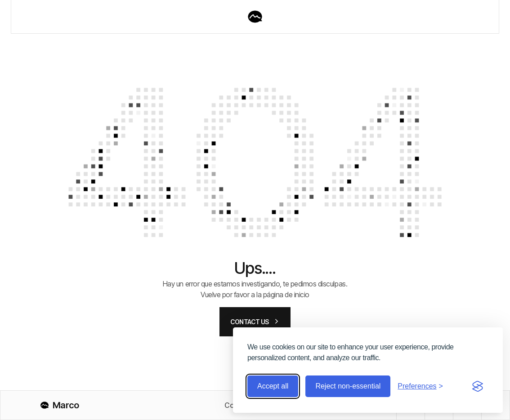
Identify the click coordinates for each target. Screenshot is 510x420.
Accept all (273, 386)
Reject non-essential (348, 386)
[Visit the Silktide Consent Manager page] (478, 386)
